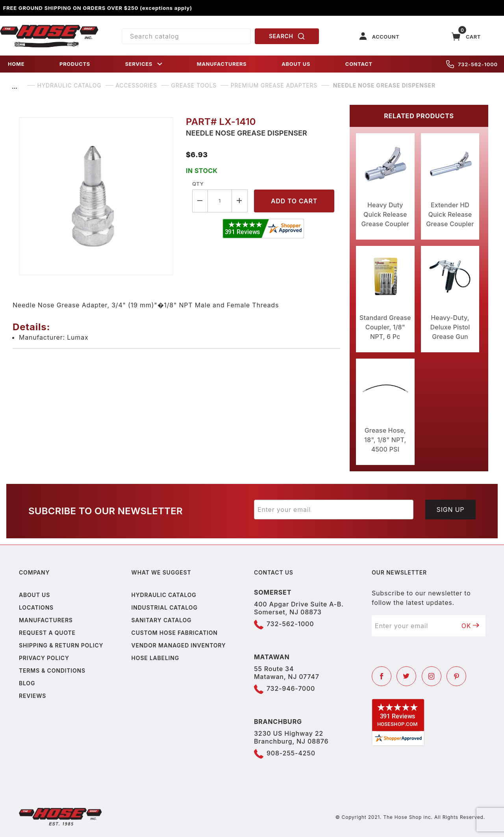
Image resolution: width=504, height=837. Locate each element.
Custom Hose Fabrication (175, 633)
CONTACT (359, 64)
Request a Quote (47, 633)
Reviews (32, 696)
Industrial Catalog (165, 607)
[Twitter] (406, 676)
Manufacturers (46, 620)
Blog (27, 683)
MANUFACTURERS (222, 64)
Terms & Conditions (52, 671)
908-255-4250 (291, 753)
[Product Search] (186, 36)
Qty (198, 184)
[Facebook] (382, 676)
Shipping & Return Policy (61, 645)
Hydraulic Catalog (164, 595)
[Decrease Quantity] (200, 201)
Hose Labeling (155, 658)
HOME (16, 64)
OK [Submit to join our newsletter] (471, 626)
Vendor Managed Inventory (179, 645)
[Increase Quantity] (240, 201)
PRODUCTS (75, 64)
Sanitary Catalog (162, 620)
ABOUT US (296, 64)
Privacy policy (44, 658)
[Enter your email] (334, 510)
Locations (36, 607)
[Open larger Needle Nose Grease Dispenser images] (96, 196)
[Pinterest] (456, 676)
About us (34, 595)
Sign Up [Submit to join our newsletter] (451, 510)
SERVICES (145, 64)
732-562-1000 (472, 64)
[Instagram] (432, 676)
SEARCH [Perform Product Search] (287, 36)
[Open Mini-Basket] (466, 36)
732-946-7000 (291, 688)
